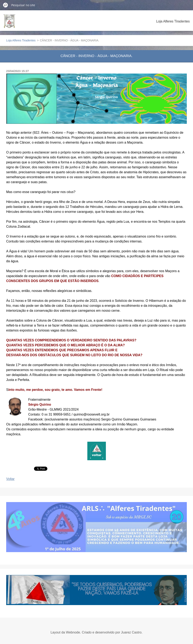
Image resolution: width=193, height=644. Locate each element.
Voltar (10, 479)
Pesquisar (6, 5)
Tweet (38, 468)
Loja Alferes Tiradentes (173, 21)
